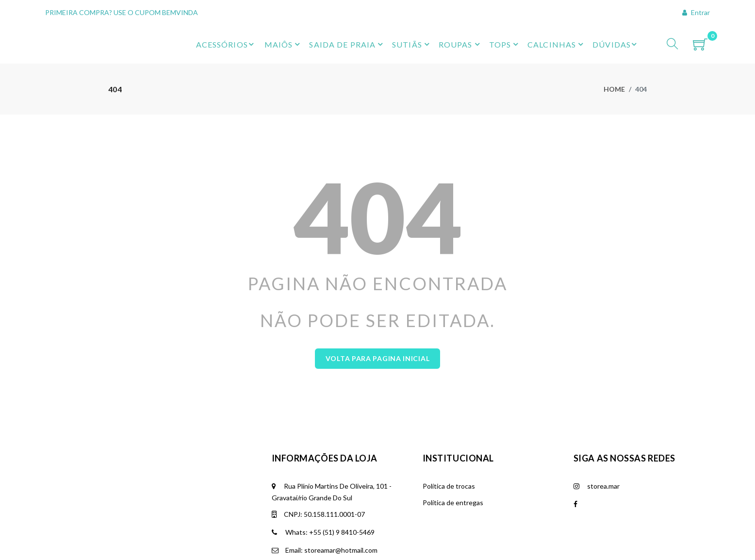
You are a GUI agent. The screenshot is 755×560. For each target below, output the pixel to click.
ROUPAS (456, 44)
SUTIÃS (407, 44)
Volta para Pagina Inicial (378, 295)
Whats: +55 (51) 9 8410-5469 (323, 469)
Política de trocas (449, 422)
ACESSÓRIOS (226, 44)
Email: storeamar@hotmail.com (325, 486)
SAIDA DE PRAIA (342, 44)
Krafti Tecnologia (179, 554)
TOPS (500, 44)
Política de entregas (453, 439)
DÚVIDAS (616, 44)
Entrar (696, 12)
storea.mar (597, 422)
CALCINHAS (552, 44)
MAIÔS (279, 44)
